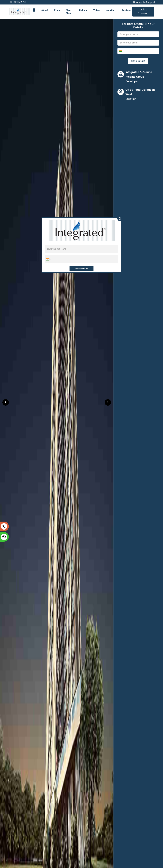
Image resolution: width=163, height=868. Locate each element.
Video (96, 10)
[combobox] (121, 51)
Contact (126, 10)
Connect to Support (144, 2)
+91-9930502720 (17, 2)
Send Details (138, 61)
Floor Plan (69, 12)
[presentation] (6, 402)
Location (111, 10)
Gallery (83, 10)
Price (57, 10)
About (45, 10)
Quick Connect (143, 11)
